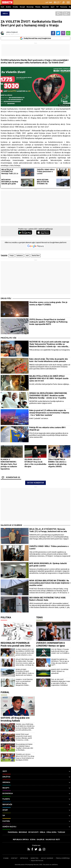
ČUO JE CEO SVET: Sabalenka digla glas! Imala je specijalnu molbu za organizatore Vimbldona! (61, 682)
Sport (53, 7)
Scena (33, 840)
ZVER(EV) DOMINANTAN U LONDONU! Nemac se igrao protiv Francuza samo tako (51, 646)
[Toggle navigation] (68, 2)
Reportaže (46, 7)
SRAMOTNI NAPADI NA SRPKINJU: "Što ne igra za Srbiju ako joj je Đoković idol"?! (60, 662)
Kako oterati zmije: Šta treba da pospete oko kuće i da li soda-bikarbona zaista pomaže (49, 360)
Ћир (50, 2)
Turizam (61, 832)
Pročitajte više (9, 338)
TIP (57, 7)
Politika (6, 617)
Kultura (36, 821)
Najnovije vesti (53, 840)
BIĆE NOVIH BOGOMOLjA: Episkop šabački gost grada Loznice (10, 183)
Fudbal (5, 692)
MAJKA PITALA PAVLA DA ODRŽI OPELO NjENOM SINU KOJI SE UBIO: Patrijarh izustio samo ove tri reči (49, 378)
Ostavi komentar (35, 483)
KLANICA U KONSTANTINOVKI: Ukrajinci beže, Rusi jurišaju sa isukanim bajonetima (9, 464)
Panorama (64, 7)
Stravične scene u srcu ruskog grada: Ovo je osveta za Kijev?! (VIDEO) (48, 303)
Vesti (2, 7)
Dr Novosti (33, 832)
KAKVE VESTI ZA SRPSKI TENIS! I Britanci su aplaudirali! (60, 671)
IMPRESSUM (24, 858)
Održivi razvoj (36, 827)
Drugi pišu (6, 298)
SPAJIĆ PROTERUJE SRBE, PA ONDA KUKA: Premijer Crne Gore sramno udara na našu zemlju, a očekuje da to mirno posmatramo (25, 662)
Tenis (39, 617)
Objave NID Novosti (37, 861)
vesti (27, 256)
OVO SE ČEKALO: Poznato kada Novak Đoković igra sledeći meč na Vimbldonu (60, 651)
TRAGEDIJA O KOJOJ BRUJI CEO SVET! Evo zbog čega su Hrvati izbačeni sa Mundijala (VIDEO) (25, 757)
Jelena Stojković (12, 32)
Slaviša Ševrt (36, 256)
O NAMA (6, 858)
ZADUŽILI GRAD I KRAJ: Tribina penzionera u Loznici (46, 172)
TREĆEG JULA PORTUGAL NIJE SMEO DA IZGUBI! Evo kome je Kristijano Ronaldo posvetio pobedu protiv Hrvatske (25, 727)
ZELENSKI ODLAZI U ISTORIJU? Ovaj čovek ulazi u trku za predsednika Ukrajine (35, 463)
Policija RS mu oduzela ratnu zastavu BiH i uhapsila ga (48, 429)
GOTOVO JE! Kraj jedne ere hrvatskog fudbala (15, 719)
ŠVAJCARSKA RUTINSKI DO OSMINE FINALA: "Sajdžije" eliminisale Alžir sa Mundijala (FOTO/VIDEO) (24, 747)
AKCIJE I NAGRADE (47, 858)
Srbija (5, 14)
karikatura (20, 256)
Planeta (38, 7)
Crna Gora (51, 832)
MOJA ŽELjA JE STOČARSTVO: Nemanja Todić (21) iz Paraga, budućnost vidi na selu (10, 174)
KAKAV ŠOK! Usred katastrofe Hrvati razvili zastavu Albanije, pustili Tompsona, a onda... (24, 737)
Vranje (12, 256)
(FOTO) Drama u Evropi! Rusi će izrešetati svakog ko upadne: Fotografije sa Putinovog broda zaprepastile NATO (48, 322)
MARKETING (35, 858)
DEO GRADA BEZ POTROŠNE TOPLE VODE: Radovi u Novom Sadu (48, 599)
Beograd (23, 832)
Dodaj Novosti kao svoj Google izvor (35, 38)
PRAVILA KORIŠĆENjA (63, 858)
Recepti (22, 7)
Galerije (41, 840)
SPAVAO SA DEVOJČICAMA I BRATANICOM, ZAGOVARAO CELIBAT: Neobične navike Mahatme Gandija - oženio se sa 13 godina (48, 396)
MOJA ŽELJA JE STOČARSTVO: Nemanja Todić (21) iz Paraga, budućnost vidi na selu (48, 530)
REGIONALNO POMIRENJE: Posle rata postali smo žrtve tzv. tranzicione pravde (16, 646)
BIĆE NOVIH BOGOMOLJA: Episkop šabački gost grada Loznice (48, 565)
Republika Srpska (21, 840)
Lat (47, 2)
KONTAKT (14, 858)
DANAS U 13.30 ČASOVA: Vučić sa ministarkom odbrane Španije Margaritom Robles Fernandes (24, 682)
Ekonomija (30, 7)
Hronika (15, 7)
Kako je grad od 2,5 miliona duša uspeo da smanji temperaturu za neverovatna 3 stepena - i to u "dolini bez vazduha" (49, 413)
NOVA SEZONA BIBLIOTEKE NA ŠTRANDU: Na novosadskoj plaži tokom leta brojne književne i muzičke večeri (50, 583)
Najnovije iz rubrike (11, 525)
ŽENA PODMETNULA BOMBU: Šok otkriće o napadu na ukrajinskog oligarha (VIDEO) (57, 463)
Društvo (8, 7)
